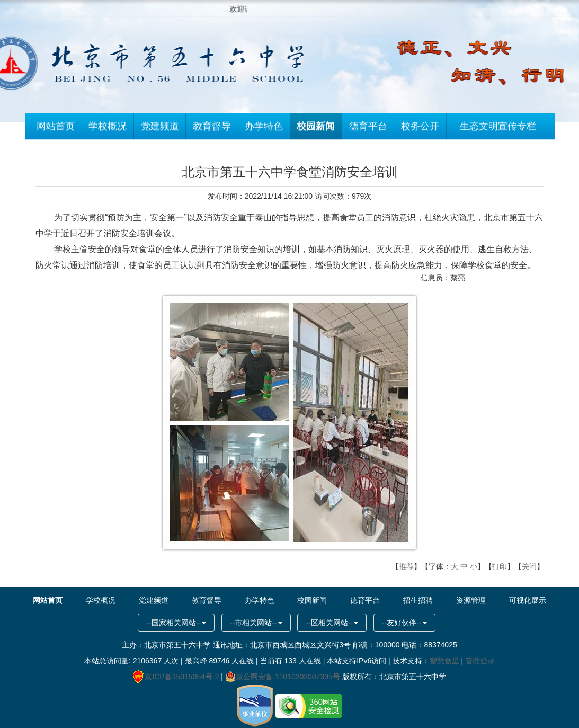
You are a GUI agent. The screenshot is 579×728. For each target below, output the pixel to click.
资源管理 (471, 600)
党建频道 (160, 128)
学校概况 (108, 128)
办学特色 (264, 128)
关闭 (529, 566)
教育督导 (212, 128)
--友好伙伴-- (404, 623)
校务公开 (420, 128)
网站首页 (56, 128)
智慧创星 (444, 661)
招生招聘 (418, 600)
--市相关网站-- (256, 623)
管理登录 (480, 661)
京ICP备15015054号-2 (176, 677)
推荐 (406, 566)
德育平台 (368, 128)
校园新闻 (316, 128)
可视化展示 (528, 600)
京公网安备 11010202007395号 (283, 677)
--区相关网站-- (332, 623)
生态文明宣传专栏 (498, 128)
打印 (500, 566)
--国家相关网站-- (176, 623)
